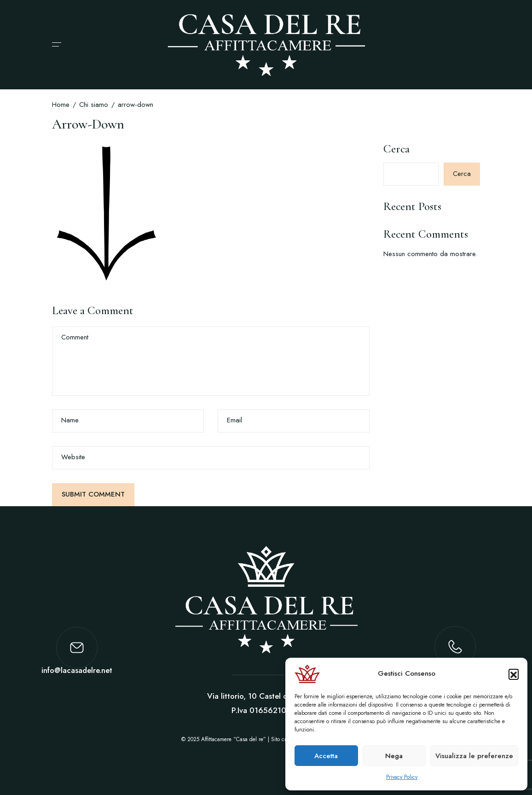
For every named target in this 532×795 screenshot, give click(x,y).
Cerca (396, 149)
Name (70, 420)
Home (61, 105)
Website (73, 457)
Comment (75, 337)
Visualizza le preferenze (474, 756)
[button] (514, 674)
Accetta (326, 756)
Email (234, 420)
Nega (394, 756)
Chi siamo (94, 105)
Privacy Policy (402, 777)
